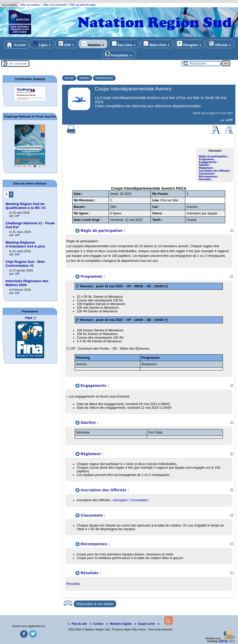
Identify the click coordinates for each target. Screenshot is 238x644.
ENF (66, 44)
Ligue (42, 44)
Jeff (227, 120)
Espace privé (145, 624)
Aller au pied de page (83, 5)
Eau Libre (124, 44)
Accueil (16, 45)
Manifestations (104, 78)
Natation (93, 44)
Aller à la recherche (55, 5)
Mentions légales (119, 624)
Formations (119, 54)
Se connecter (18, 64)
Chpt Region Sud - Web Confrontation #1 (25, 264)
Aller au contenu (30, 5)
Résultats (73, 584)
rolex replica (134, 1)
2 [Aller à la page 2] (11, 194)
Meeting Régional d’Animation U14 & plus (25, 244)
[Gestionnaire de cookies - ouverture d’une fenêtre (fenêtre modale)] (229, 635)
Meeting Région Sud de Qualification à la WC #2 (25, 206)
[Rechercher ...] (201, 64)
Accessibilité (10, 5)
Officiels (220, 44)
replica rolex (104, 1)
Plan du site (78, 624)
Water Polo (157, 44)
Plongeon (189, 44)
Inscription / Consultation (131, 500)
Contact (97, 624)
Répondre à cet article (95, 604)
